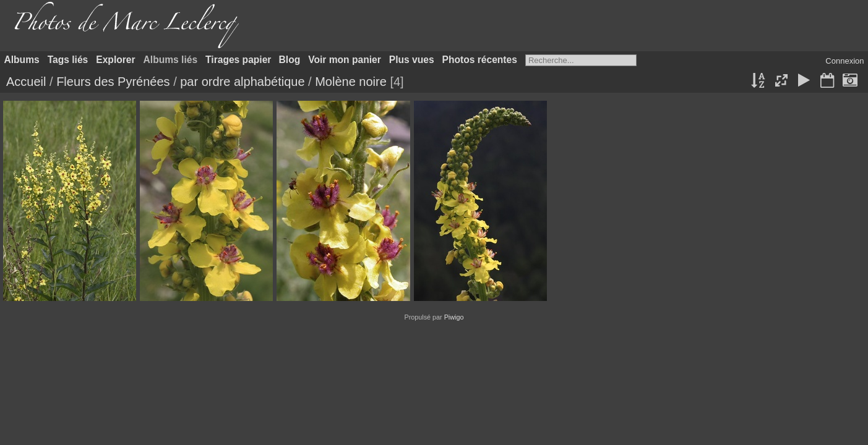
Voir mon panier (345, 60)
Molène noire (351, 82)
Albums (22, 60)
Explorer (115, 60)
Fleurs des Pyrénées (113, 82)
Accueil (26, 82)
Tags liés (68, 60)
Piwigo (454, 317)
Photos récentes (480, 60)
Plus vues (412, 60)
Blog (290, 60)
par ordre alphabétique (242, 82)
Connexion (844, 61)
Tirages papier (238, 60)
